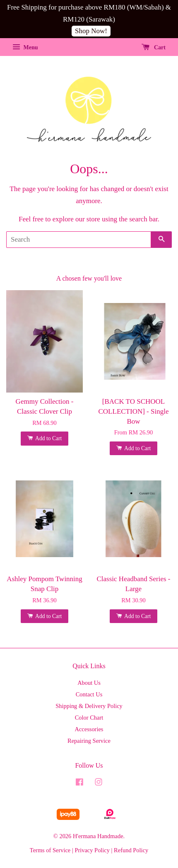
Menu (25, 47)
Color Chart (89, 718)
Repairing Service (89, 741)
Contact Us (89, 694)
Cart (154, 47)
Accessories (89, 729)
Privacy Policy (92, 850)
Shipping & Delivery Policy (89, 706)
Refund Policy (131, 850)
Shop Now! (91, 31)
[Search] (79, 240)
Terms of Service (50, 850)
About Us (89, 683)
